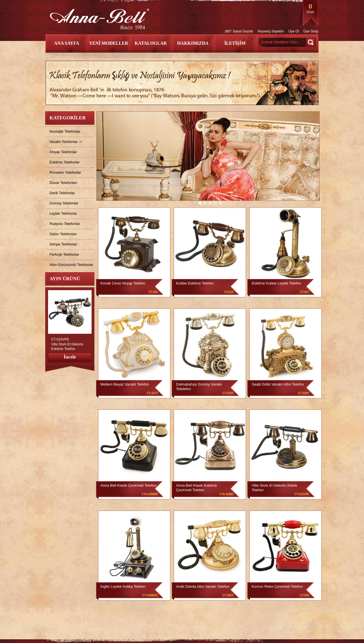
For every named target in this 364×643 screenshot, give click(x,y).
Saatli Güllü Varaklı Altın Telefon (278, 384)
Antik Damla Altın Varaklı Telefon (203, 586)
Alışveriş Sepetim (271, 31)
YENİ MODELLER (108, 43)
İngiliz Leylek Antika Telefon (123, 586)
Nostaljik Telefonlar (65, 131)
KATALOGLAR (151, 43)
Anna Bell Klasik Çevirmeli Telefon (128, 485)
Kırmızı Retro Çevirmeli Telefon (277, 586)
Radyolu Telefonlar (65, 224)
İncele (70, 357)
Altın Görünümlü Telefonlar (71, 265)
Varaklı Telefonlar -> (66, 142)
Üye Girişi (311, 31)
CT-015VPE (60, 339)
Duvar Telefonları (63, 183)
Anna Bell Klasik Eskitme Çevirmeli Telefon (197, 488)
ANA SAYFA (67, 43)
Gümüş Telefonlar (64, 203)
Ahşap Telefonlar (63, 152)
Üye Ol (294, 31)
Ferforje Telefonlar (64, 254)
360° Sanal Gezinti (239, 31)
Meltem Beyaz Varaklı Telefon (125, 384)
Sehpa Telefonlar (63, 244)
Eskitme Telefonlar (65, 162)
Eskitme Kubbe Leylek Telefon (276, 283)
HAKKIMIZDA (193, 43)
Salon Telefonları (63, 234)
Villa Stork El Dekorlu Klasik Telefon (274, 488)
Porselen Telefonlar (65, 172)
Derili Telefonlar (62, 193)
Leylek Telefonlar (63, 213)
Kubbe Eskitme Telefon (195, 283)
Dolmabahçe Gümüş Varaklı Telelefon (199, 387)
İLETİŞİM (235, 43)
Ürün (310, 9)
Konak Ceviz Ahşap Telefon (123, 283)
